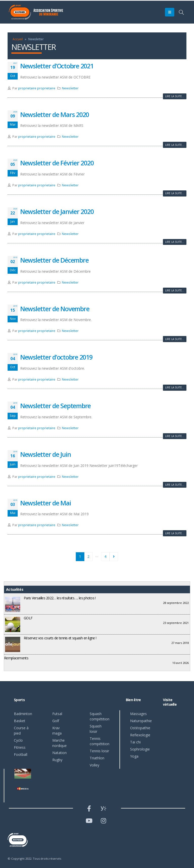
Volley (94, 765)
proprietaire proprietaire (37, 88)
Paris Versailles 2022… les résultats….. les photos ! (60, 598)
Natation (59, 753)
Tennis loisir (99, 751)
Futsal (57, 714)
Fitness (20, 747)
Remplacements (16, 658)
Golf (56, 721)
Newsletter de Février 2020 (57, 163)
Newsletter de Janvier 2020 (57, 211)
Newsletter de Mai (46, 503)
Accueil (18, 39)
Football (21, 754)
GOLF (28, 618)
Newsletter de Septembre (55, 406)
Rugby (57, 760)
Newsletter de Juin (45, 454)
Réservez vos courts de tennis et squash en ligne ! (60, 638)
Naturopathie (141, 721)
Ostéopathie (140, 728)
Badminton (23, 714)
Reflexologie (140, 735)
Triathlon (97, 758)
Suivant (114, 557)
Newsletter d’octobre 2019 (56, 357)
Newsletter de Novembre (55, 309)
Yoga (134, 756)
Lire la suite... (175, 96)
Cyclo (18, 740)
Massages (138, 714)
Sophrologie (140, 749)
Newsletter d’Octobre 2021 (57, 66)
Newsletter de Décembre (54, 260)
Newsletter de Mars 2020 (55, 114)
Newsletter (70, 88)
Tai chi (135, 742)
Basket (20, 721)
